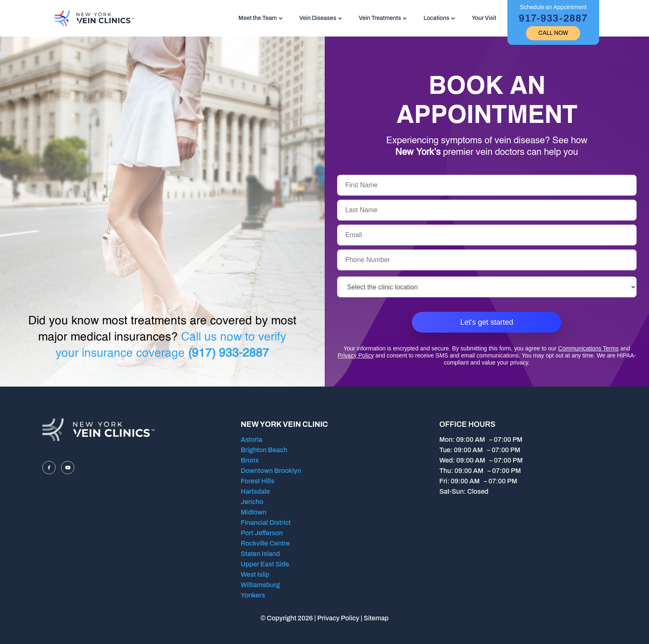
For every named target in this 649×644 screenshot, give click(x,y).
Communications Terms (588, 348)
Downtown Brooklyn (271, 471)
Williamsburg (260, 585)
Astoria (252, 440)
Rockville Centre (265, 543)
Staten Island (260, 554)
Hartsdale (255, 491)
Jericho (252, 502)
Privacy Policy (356, 355)
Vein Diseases (318, 18)
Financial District (266, 523)
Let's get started (487, 322)
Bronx (250, 460)
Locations (436, 18)
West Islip (255, 574)
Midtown (254, 512)
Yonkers (253, 595)
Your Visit (484, 18)
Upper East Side (265, 564)
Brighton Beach (264, 450)
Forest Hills (258, 481)
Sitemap (376, 618)
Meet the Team (257, 18)
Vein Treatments (380, 18)
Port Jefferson (262, 533)
